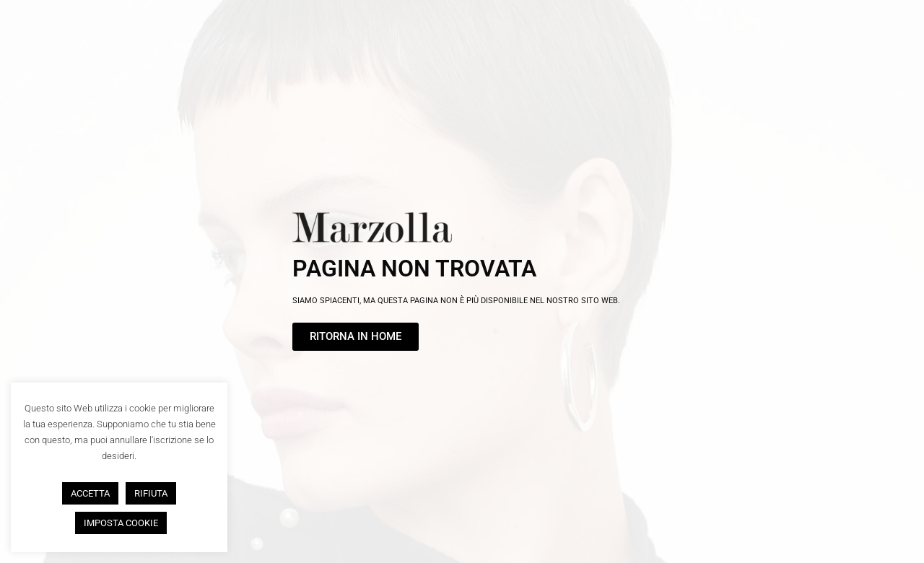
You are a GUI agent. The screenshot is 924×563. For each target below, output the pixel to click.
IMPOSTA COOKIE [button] (121, 523)
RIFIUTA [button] (151, 493)
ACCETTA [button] (90, 493)
